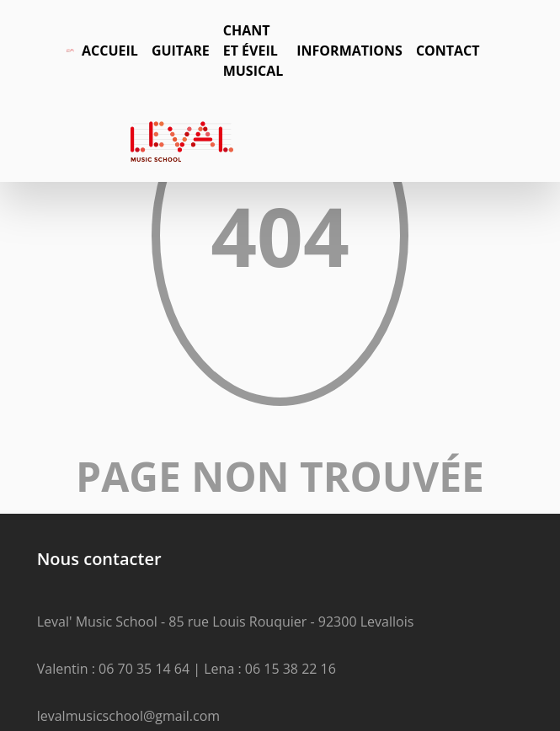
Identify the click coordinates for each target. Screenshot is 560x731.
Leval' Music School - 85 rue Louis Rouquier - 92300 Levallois (226, 622)
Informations (349, 51)
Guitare (181, 51)
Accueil (110, 51)
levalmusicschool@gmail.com (128, 716)
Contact (448, 51)
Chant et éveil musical (253, 51)
